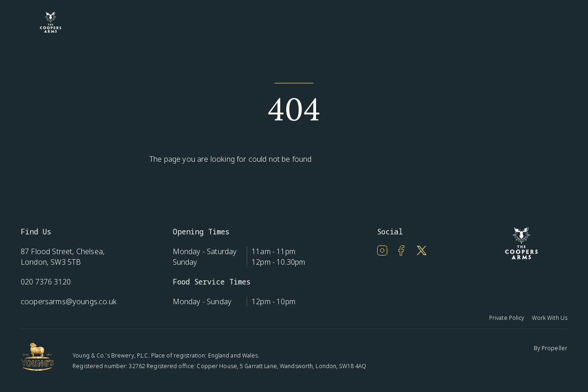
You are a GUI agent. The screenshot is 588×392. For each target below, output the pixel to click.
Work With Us (550, 318)
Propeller (554, 348)
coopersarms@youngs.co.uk (69, 301)
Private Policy (507, 318)
